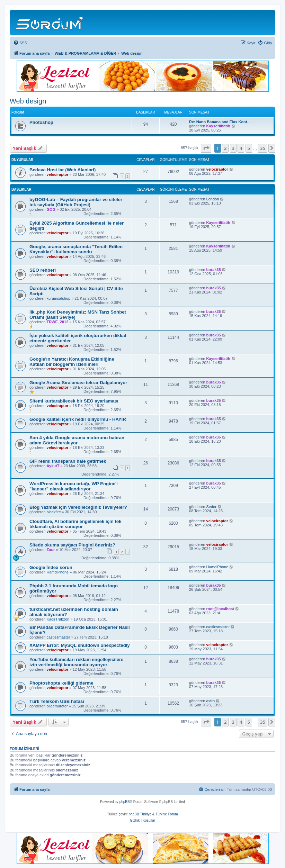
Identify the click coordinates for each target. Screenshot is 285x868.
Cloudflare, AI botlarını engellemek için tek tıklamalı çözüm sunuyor (75, 524)
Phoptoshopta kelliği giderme (61, 683)
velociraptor (58, 174)
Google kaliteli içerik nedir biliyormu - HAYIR (78, 419)
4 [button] (241, 148)
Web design (28, 101)
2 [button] (225, 148)
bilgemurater (57, 706)
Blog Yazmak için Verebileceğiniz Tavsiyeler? (78, 507)
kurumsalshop (59, 298)
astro (211, 701)
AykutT (53, 466)
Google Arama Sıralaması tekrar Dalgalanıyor (78, 383)
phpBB (125, 802)
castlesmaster (59, 637)
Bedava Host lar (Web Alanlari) (63, 170)
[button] (206, 148)
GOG (51, 209)
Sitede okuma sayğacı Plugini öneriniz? (72, 545)
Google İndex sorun (51, 567)
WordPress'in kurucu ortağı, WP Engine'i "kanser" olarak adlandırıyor (74, 486)
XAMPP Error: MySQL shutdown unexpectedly (80, 645)
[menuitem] (20, 43)
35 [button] (263, 148)
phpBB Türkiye (140, 814)
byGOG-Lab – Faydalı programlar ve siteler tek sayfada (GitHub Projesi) (76, 202)
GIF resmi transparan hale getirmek (68, 461)
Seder (211, 507)
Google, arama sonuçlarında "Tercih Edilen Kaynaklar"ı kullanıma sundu (76, 249)
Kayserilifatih (218, 126)
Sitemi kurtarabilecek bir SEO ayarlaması (74, 401)
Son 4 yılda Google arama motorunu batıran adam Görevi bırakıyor (77, 440)
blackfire (54, 512)
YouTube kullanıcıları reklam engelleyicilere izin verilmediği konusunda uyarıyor (76, 662)
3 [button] (233, 148)
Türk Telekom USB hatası (57, 701)
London (213, 199)
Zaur (51, 550)
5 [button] (249, 148)
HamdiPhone (58, 572)
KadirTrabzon (58, 619)
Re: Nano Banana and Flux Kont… (220, 122)
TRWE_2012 (58, 322)
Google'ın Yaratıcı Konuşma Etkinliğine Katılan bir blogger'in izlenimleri (72, 362)
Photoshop (41, 122)
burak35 (214, 270)
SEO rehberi (43, 270)
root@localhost (220, 609)
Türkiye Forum (167, 814)
